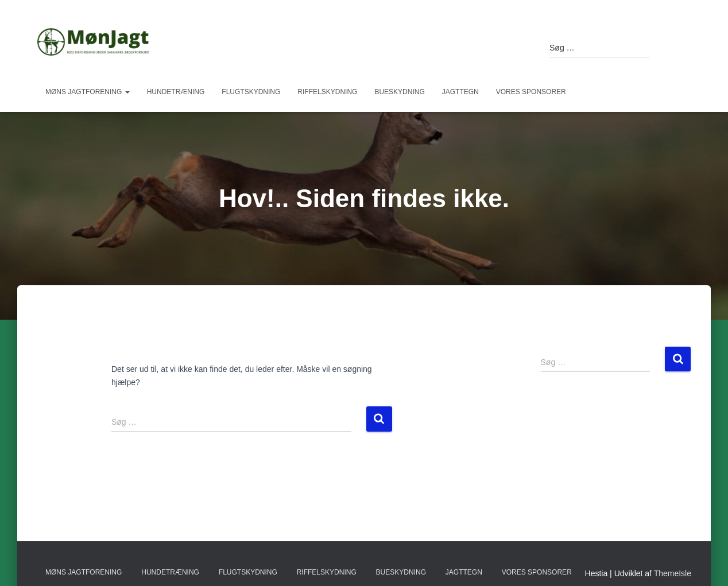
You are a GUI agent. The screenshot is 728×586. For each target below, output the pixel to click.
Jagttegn (460, 92)
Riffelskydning (327, 92)
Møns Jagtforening (88, 92)
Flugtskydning (251, 92)
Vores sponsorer (531, 92)
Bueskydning (399, 92)
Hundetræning (176, 92)
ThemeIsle (673, 573)
